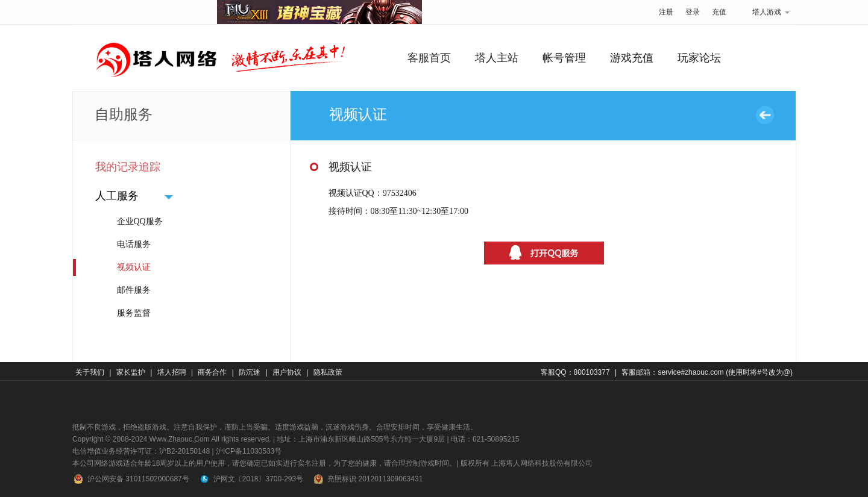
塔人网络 (145, 9)
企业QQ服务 (140, 221)
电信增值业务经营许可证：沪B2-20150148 (141, 451)
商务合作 (212, 372)
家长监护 (131, 372)
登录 (693, 12)
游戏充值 (632, 58)
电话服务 (134, 244)
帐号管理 (564, 58)
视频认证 (134, 267)
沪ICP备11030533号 (249, 451)
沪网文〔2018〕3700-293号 (251, 479)
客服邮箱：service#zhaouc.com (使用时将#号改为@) (707, 372)
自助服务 (124, 114)
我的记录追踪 (128, 167)
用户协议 (287, 372)
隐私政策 (328, 372)
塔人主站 (497, 58)
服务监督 (134, 313)
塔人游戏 (764, 12)
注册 (666, 12)
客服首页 (429, 58)
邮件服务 (134, 290)
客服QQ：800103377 (575, 372)
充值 (719, 12)
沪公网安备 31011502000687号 (131, 479)
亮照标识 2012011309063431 (367, 479)
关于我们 (90, 372)
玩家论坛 (699, 58)
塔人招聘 (172, 372)
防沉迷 (250, 372)
